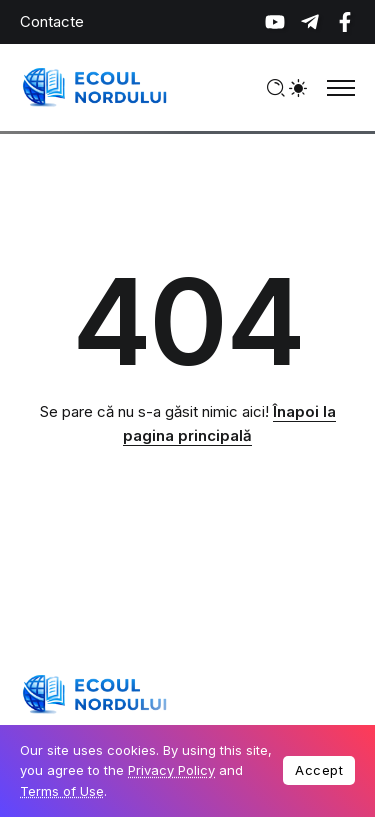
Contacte (52, 21)
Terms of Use (62, 791)
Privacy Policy (171, 770)
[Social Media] (275, 22)
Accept (319, 770)
